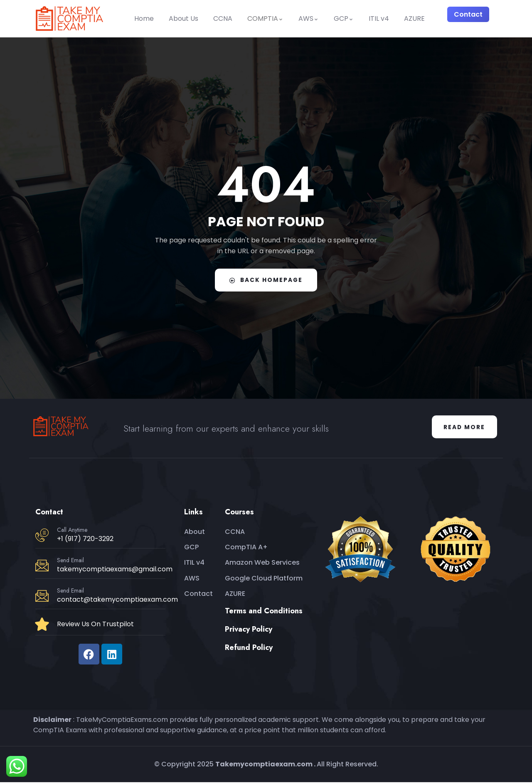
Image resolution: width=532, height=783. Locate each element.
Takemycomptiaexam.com (264, 765)
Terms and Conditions (264, 612)
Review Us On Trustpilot (95, 625)
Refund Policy (249, 648)
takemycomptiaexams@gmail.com (115, 570)
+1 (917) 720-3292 (85, 540)
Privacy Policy (249, 630)
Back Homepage (266, 280)
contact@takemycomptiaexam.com (117, 600)
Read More (464, 427)
